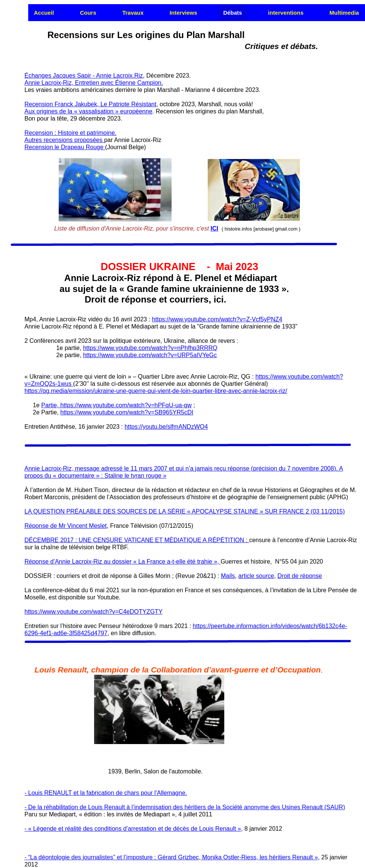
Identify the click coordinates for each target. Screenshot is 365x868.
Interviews (183, 13)
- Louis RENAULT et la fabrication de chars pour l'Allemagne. (106, 793)
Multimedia (344, 13)
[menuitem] (44, 13)
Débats (233, 13)
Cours (88, 13)
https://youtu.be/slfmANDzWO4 (166, 427)
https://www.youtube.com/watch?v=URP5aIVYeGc (150, 355)
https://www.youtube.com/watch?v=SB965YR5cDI (127, 412)
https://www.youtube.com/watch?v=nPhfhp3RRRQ (150, 348)
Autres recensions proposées (64, 140)
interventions (286, 13)
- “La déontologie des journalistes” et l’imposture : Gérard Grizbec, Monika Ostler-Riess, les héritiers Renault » (171, 857)
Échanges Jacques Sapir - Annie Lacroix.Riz (84, 76)
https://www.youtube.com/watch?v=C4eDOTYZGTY (94, 612)
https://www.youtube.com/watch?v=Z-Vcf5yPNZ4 (217, 319)
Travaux (133, 13)
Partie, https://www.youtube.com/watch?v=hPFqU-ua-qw (116, 405)
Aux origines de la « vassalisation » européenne (88, 111)
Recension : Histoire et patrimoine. (71, 133)
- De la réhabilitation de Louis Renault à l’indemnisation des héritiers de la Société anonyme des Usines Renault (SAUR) (185, 807)
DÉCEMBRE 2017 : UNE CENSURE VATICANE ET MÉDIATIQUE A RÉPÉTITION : (137, 540)
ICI (214, 228)
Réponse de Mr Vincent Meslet (65, 526)
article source (256, 576)
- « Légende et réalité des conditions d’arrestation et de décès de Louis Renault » (133, 829)
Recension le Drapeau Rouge (65, 147)
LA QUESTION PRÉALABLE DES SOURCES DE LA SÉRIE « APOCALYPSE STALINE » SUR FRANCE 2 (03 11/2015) (185, 511)
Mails (228, 576)
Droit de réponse (300, 576)
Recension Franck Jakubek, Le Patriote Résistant (90, 104)
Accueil (44, 13)
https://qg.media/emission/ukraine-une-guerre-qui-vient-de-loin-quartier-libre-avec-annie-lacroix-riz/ (156, 391)
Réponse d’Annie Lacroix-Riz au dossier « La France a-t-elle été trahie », (122, 562)
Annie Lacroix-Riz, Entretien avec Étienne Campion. (94, 83)
